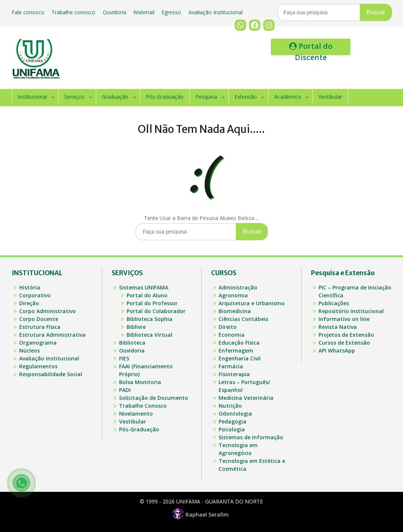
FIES (124, 358)
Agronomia (233, 295)
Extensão (246, 97)
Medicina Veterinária (246, 398)
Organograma (38, 343)
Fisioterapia (234, 374)
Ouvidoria (115, 12)
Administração (238, 287)
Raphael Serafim (201, 515)
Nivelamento (136, 414)
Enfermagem (236, 350)
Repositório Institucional (351, 311)
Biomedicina (235, 311)
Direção (29, 303)
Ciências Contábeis (243, 319)
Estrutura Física (40, 327)
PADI (125, 390)
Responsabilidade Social (51, 374)
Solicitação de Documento (154, 398)
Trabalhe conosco (74, 12)
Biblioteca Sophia (149, 319)
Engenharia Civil (240, 358)
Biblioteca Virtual (149, 335)
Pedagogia (232, 421)
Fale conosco (29, 12)
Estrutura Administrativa (52, 335)
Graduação (115, 97)
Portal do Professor (152, 303)
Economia (232, 335)
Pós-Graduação (165, 97)
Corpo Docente (39, 319)
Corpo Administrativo (48, 311)
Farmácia (231, 366)
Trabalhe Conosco (143, 406)
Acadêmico (288, 97)
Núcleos (29, 350)
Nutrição (230, 406)
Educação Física (239, 343)
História (30, 287)
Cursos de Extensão (344, 343)
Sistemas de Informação (251, 437)
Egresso (172, 12)
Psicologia (232, 429)
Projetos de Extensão (346, 335)
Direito (228, 327)
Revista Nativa (338, 327)
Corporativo (35, 295)
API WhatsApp (337, 350)
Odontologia (235, 414)
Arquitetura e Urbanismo (252, 303)
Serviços (74, 97)
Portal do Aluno (147, 295)
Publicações (334, 303)
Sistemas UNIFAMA (144, 287)
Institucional (32, 97)
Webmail (145, 12)
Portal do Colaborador (156, 311)
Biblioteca (132, 343)
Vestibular (330, 97)
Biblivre (136, 327)
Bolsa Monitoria (140, 382)
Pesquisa (206, 97)
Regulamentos (38, 366)
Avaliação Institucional (216, 12)
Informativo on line (344, 319)
